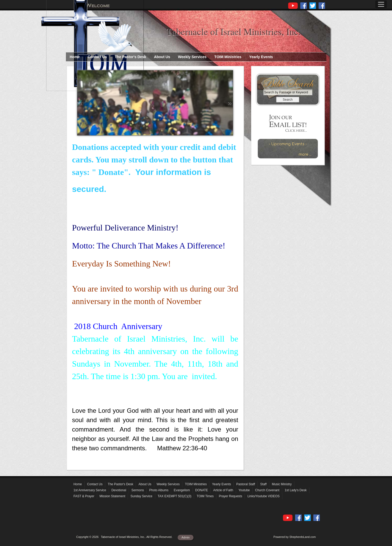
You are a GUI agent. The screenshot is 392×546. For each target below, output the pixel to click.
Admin (186, 537)
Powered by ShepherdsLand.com (295, 537)
